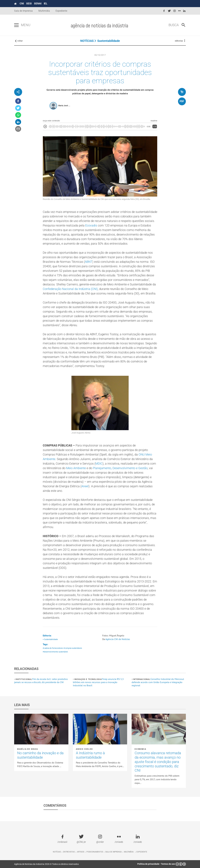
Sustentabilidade (109, 41)
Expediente (61, 11)
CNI (22, 3)
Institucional (24, 679)
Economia (140, 749)
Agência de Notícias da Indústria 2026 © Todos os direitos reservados (46, 864)
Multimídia (44, 11)
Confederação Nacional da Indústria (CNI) (70, 289)
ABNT (89, 262)
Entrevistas (69, 852)
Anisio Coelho (84, 749)
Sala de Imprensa (23, 11)
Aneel (85, 486)
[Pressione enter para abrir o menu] (16, 25)
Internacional (142, 679)
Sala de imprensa (113, 852)
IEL (46, 3)
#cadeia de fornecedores (53, 648)
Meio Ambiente (76, 468)
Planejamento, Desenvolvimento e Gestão (120, 468)
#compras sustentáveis (73, 648)
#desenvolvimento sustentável (55, 652)
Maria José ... (64, 106)
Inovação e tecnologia (88, 679)
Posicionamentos (95, 852)
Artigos (81, 852)
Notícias (57, 852)
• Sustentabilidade (50, 639)
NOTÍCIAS (87, 41)
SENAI (38, 3)
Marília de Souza (28, 749)
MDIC (99, 464)
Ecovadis (91, 225)
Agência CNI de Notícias (118, 639)
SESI (29, 3)
